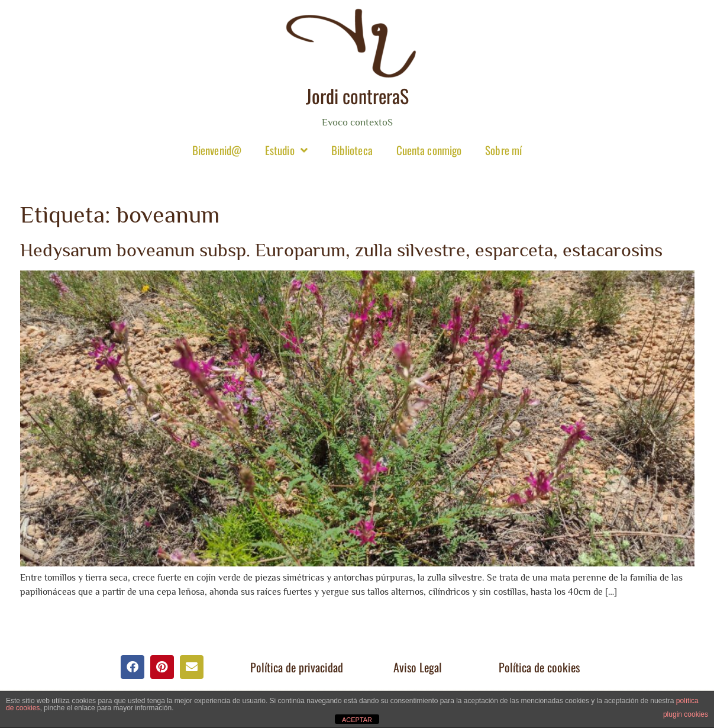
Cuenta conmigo (429, 150)
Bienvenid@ (217, 150)
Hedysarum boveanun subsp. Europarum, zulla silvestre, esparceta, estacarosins (341, 250)
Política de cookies (539, 667)
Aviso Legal (418, 667)
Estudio (286, 150)
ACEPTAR (357, 720)
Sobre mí (503, 150)
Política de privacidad (297, 667)
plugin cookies (686, 714)
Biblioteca (352, 150)
